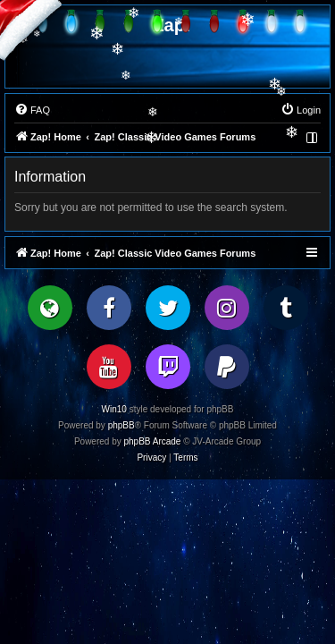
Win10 (114, 409)
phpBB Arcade (153, 441)
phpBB (121, 425)
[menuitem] (32, 110)
